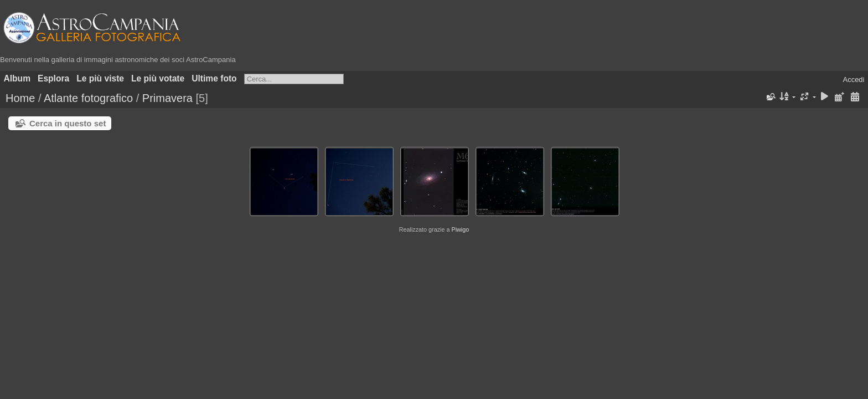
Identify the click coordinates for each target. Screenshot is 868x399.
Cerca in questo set (68, 123)
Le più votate (158, 78)
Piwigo (460, 229)
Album (17, 78)
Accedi (853, 80)
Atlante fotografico (88, 98)
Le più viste (100, 78)
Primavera (167, 98)
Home (20, 98)
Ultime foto (214, 78)
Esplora (53, 78)
